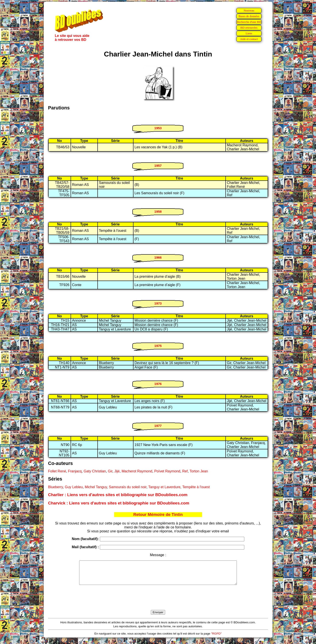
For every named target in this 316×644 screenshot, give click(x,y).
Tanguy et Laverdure (164, 487)
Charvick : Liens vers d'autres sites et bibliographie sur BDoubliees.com (119, 503)
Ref (185, 471)
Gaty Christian (95, 471)
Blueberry (56, 487)
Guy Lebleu (74, 487)
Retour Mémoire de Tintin (158, 514)
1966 (158, 257)
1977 (158, 426)
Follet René (57, 471)
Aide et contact (249, 39)
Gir (110, 471)
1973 (158, 303)
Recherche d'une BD (249, 22)
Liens (249, 33)
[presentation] (158, 602)
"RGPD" (216, 638)
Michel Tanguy (96, 487)
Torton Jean (199, 471)
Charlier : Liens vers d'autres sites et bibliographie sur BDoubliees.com (118, 495)
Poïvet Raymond (167, 471)
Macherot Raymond (137, 471)
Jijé (117, 471)
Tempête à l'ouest (196, 487)
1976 (158, 384)
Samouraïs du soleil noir (128, 487)
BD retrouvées (249, 28)
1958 (158, 211)
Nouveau (249, 10)
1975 (158, 346)
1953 (158, 128)
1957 (158, 166)
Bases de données (249, 16)
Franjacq (75, 471)
